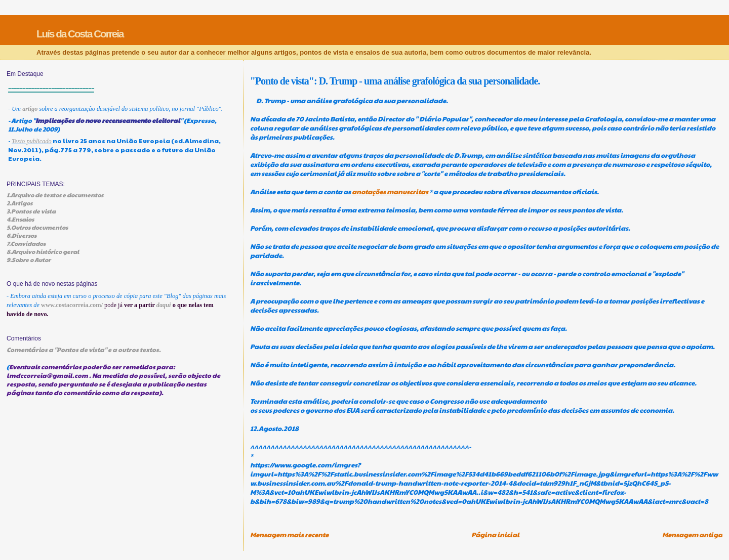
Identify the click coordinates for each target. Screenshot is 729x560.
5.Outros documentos (37, 227)
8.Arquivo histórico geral (43, 251)
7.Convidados (26, 243)
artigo (30, 109)
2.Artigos (19, 203)
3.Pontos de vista (31, 211)
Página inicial (495, 535)
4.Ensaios (20, 219)
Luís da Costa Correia (80, 34)
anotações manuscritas (390, 192)
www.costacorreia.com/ (72, 305)
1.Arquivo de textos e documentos (55, 195)
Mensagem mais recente (289, 535)
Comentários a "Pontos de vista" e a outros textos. (84, 349)
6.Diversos (22, 235)
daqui (164, 305)
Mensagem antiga (692, 535)
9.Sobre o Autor (29, 260)
